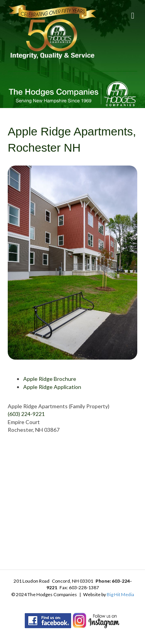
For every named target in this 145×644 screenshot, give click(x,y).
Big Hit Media (120, 594)
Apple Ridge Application (52, 387)
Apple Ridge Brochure (50, 379)
